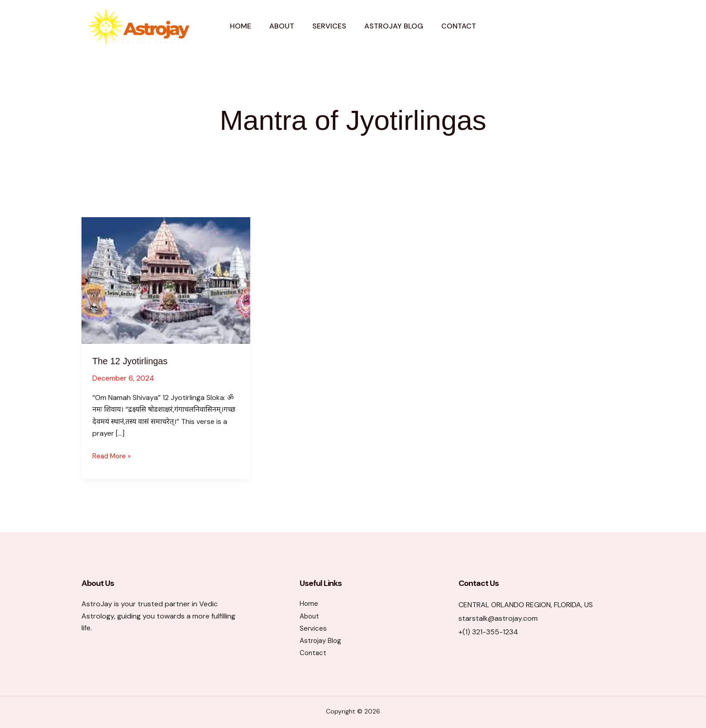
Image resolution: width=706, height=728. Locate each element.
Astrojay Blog (394, 26)
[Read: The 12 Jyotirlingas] (166, 280)
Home (241, 26)
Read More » (113, 456)
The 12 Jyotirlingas (136, 361)
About (282, 26)
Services (329, 26)
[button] (587, 26)
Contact (459, 26)
